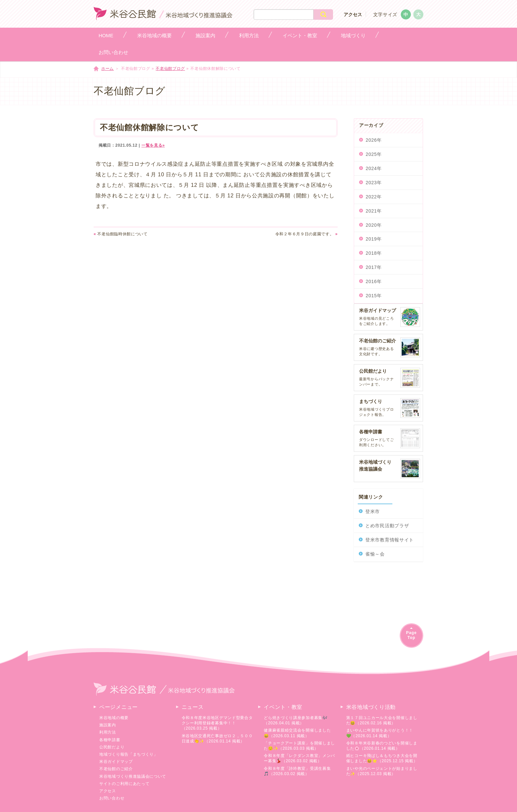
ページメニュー (119, 707)
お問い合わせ (112, 798)
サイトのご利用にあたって (124, 784)
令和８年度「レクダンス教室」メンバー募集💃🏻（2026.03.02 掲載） (299, 758)
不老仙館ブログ (170, 69)
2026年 (374, 140)
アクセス (353, 14)
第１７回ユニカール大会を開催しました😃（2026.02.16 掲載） (382, 720)
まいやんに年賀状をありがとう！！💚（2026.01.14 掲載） (380, 733)
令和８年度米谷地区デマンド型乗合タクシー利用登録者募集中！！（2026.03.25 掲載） (217, 723)
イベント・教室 (283, 707)
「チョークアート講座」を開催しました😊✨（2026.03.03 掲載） (299, 746)
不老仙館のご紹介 (116, 769)
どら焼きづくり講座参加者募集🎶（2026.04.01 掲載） (296, 720)
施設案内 (108, 725)
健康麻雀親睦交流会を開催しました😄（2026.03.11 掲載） (297, 733)
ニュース (193, 707)
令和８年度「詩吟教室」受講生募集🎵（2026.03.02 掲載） (297, 771)
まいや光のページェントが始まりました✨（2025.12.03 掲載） (382, 771)
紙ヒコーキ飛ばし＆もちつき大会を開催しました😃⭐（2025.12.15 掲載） (382, 758)
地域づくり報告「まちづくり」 (129, 754)
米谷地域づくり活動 (371, 707)
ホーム (107, 69)
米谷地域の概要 (114, 718)
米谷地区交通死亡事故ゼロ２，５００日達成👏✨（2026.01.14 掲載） (217, 739)
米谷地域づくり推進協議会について (133, 776)
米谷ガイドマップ (116, 762)
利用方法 (108, 732)
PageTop (411, 635)
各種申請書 (110, 740)
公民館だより (112, 747)
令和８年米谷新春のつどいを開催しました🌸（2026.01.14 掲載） (382, 746)
